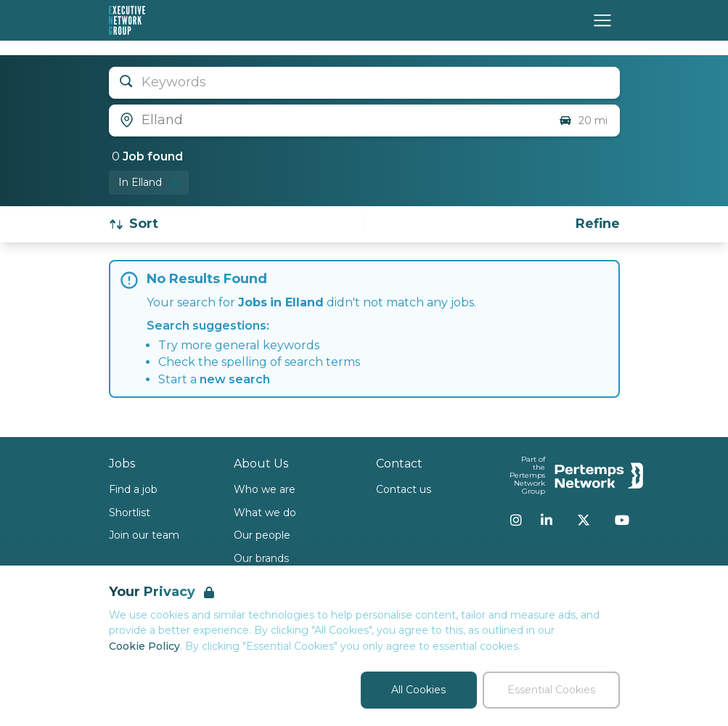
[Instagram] (516, 520)
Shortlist (130, 513)
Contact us (404, 489)
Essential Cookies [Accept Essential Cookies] (551, 690)
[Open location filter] (328, 121)
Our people (262, 535)
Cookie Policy (144, 646)
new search (235, 379)
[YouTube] (622, 520)
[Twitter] (584, 520)
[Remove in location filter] (149, 183)
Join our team (144, 535)
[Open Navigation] (602, 20)
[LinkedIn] (547, 520)
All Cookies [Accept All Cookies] (418, 690)
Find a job (133, 489)
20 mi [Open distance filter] (583, 121)
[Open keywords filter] (364, 83)
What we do (265, 513)
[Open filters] (598, 224)
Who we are (265, 489)
